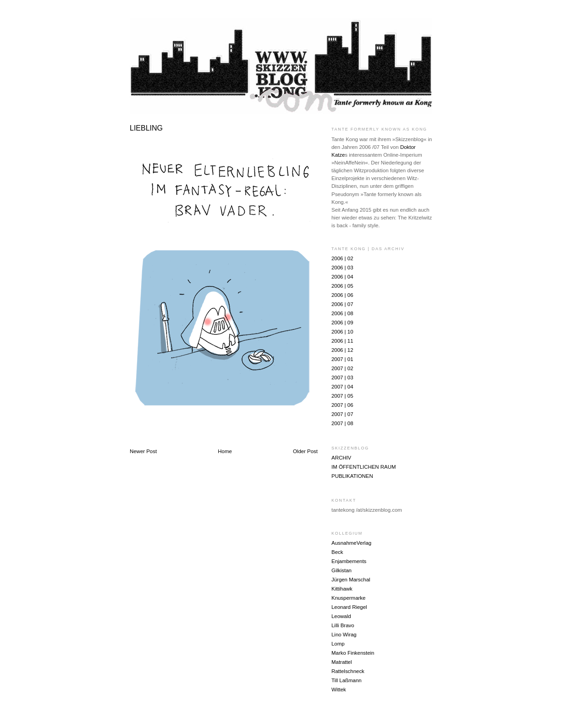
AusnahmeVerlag (351, 543)
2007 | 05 (342, 396)
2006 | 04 (342, 277)
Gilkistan (342, 570)
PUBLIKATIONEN (352, 476)
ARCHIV (341, 458)
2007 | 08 (342, 423)
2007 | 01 (342, 359)
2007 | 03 (342, 378)
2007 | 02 (342, 368)
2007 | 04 (342, 387)
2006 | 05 (342, 286)
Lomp (338, 644)
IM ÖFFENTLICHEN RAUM (364, 467)
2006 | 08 (342, 313)
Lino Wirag (344, 635)
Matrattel (342, 662)
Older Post (305, 451)
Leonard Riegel (349, 607)
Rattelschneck (348, 671)
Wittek (339, 690)
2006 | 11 (342, 341)
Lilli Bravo (343, 625)
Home (225, 451)
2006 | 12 (342, 350)
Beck (337, 552)
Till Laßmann (347, 680)
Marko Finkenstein (353, 653)
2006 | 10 (342, 332)
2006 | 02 (342, 258)
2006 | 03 (342, 268)
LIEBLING (146, 128)
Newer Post (143, 451)
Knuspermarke (348, 598)
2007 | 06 (342, 405)
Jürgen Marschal (351, 580)
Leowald (341, 616)
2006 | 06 (342, 295)
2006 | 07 (342, 304)
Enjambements (349, 561)
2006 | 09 (342, 323)
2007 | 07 (342, 414)
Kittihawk (342, 589)
